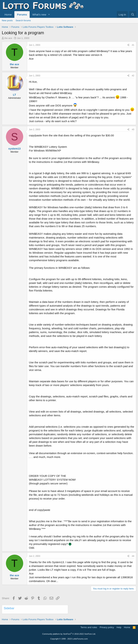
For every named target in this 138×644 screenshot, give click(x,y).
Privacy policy (107, 627)
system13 (14, 149)
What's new (39, 15)
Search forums (23, 20)
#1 (133, 45)
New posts (7, 20)
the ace (8, 38)
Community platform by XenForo (69, 634)
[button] (49, 15)
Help (119, 627)
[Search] (133, 15)
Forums (22, 15)
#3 (133, 130)
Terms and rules (89, 627)
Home (8, 15)
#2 (133, 76)
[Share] (128, 45)
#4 (133, 556)
